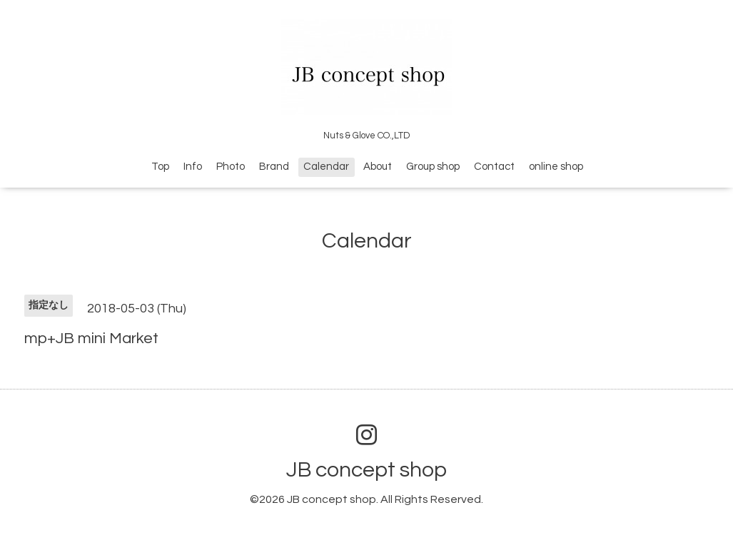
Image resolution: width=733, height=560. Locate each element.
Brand (274, 167)
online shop (556, 167)
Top (160, 167)
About (378, 167)
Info (193, 167)
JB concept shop (366, 470)
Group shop (433, 167)
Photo (231, 167)
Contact (494, 167)
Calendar (326, 167)
